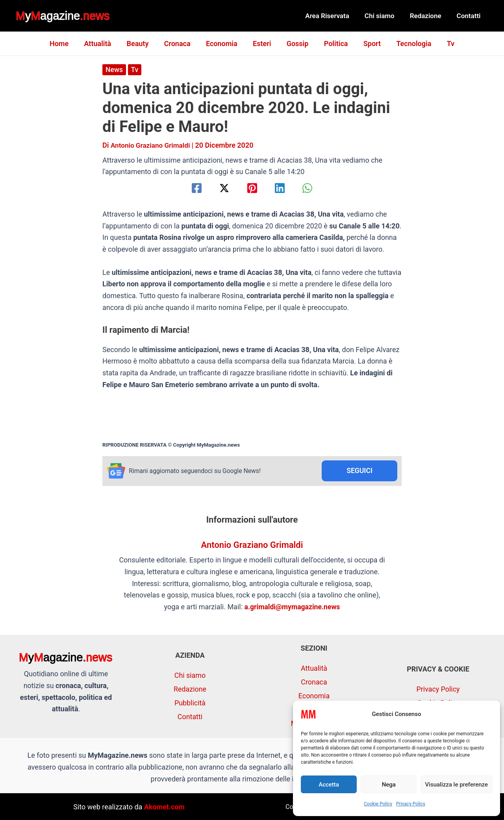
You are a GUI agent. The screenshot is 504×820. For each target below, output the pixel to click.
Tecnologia (409, 44)
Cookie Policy (378, 804)
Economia (223, 44)
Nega (389, 785)
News (114, 70)
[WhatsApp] (311, 188)
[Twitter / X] (222, 188)
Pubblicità (190, 702)
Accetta (329, 785)
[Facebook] (193, 188)
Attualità (103, 44)
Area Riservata (334, 16)
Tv (444, 44)
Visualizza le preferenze (456, 785)
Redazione (428, 16)
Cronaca (180, 44)
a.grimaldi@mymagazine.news (292, 607)
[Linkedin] (282, 188)
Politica (333, 44)
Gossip (296, 44)
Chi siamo (384, 16)
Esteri (262, 44)
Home (65, 44)
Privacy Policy (411, 804)
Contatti (470, 16)
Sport (368, 44)
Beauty (141, 44)
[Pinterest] (252, 188)
